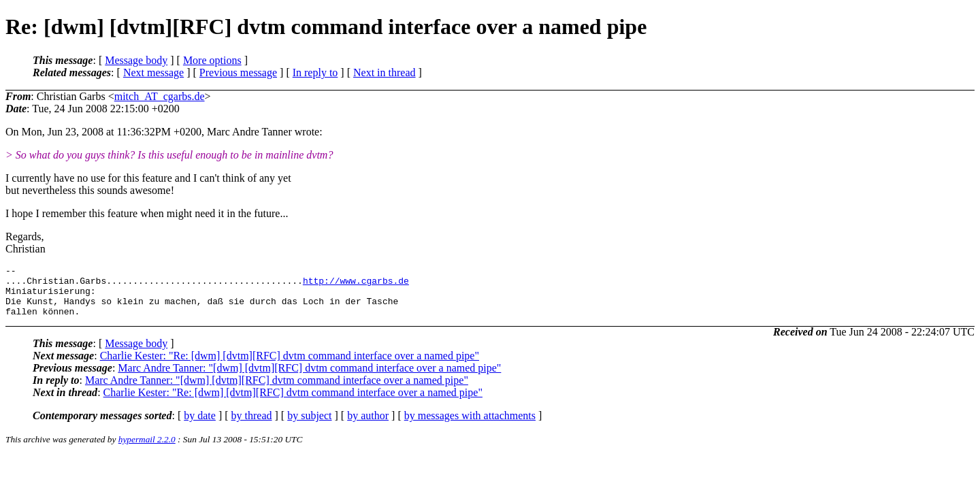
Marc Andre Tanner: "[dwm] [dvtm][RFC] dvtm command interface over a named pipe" (309, 378)
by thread (252, 426)
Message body (136, 60)
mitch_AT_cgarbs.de (160, 96)
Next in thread (385, 72)
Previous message (238, 72)
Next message (153, 72)
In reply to (315, 72)
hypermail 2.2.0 (147, 450)
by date (200, 426)
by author (368, 426)
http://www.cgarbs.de (356, 284)
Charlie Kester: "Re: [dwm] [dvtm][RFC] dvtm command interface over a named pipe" (290, 366)
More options (212, 60)
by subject (309, 426)
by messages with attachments (470, 426)
